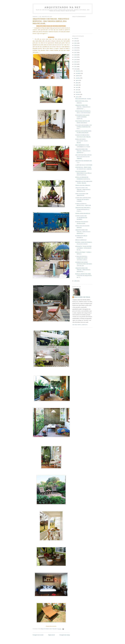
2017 (76, 52)
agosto (77, 80)
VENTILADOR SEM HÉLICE (83, 213)
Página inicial (51, 635)
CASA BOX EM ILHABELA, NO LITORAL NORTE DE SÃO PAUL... (83, 127)
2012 (76, 64)
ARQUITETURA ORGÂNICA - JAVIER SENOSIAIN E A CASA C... (83, 209)
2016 (76, 55)
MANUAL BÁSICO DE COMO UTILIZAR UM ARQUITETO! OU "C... (83, 276)
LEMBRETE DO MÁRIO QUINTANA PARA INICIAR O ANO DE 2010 (84, 264)
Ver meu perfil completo (80, 325)
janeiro (77, 97)
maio (77, 87)
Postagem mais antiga (65, 635)
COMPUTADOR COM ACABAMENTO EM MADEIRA (81, 218)
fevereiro (78, 94)
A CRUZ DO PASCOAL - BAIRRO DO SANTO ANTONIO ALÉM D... (82, 258)
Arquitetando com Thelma (82, 297)
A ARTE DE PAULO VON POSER (84, 165)
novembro (78, 73)
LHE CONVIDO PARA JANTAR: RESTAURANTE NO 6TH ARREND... (83, 157)
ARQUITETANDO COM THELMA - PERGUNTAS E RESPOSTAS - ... (83, 107)
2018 (76, 50)
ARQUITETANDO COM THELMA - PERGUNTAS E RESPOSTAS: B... (83, 189)
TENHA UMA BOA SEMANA (83, 185)
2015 (76, 57)
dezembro (78, 71)
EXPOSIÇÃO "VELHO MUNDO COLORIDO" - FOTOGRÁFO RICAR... (83, 248)
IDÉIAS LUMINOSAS (81, 240)
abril (77, 90)
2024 (76, 38)
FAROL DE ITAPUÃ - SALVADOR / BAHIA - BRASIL (82, 141)
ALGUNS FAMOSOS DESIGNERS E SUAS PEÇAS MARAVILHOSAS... (83, 173)
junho (77, 85)
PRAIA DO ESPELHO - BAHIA (83, 99)
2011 (76, 67)
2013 (76, 62)
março (77, 92)
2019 (76, 48)
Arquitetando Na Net (63, 7)
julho (77, 83)
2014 (76, 60)
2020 (76, 45)
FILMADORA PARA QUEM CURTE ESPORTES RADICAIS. (82, 117)
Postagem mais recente (38, 635)
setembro (78, 78)
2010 (76, 69)
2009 (76, 281)
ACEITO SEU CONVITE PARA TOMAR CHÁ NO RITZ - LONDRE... (83, 199)
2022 (76, 41)
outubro (78, 76)
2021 (76, 43)
